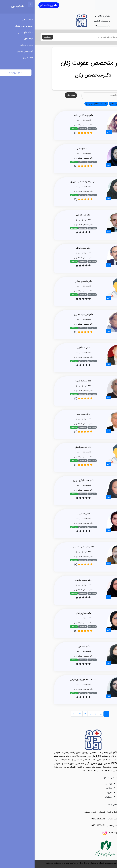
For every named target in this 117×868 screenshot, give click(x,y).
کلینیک (74, 793)
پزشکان (74, 784)
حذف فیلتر (36, 95)
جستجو (13, 37)
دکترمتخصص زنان (59, 75)
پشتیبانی (73, 797)
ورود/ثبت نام (14, 5)
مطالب (74, 788)
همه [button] (95, 104)
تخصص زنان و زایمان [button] (83, 104)
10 (45, 714)
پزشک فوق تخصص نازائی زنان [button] (62, 104)
